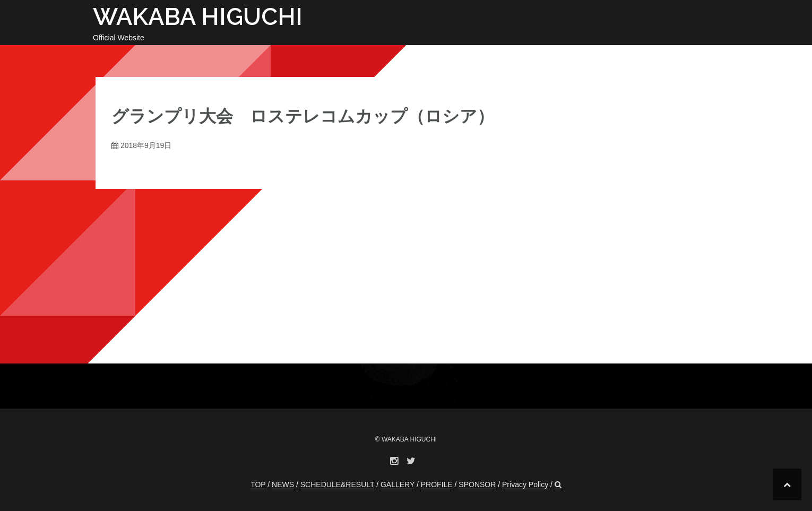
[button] (558, 485)
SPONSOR (477, 484)
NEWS (283, 484)
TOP (258, 484)
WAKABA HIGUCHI (198, 17)
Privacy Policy (525, 484)
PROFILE (437, 484)
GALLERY (398, 484)
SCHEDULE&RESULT (338, 484)
